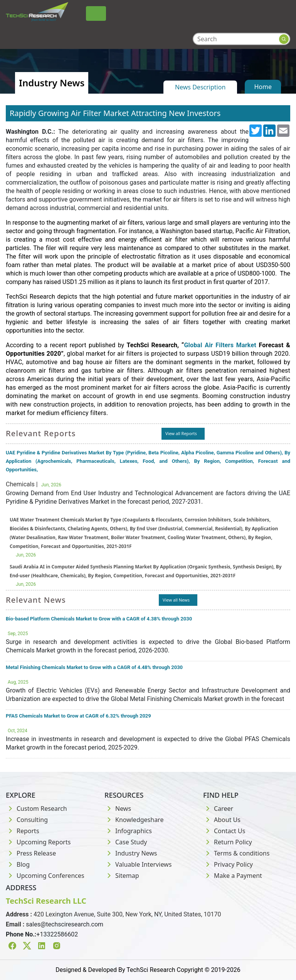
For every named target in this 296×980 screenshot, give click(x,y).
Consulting (27, 820)
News (118, 809)
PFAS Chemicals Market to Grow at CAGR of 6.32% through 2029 (78, 716)
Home (263, 87)
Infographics (128, 831)
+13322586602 (57, 934)
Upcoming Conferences (45, 876)
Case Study (126, 842)
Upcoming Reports (38, 842)
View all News (176, 600)
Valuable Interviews (138, 864)
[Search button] (284, 39)
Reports (23, 831)
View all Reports (181, 433)
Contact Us (224, 831)
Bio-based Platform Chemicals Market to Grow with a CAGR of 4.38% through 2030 (99, 619)
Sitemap (122, 876)
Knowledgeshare (134, 820)
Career (218, 809)
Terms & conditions (236, 853)
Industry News (131, 853)
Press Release (31, 853)
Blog (18, 864)
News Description (200, 87)
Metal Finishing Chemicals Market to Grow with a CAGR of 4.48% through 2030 (94, 667)
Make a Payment (233, 876)
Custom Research (36, 809)
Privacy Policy (228, 864)
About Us (222, 820)
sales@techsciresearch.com (65, 924)
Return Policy (228, 842)
